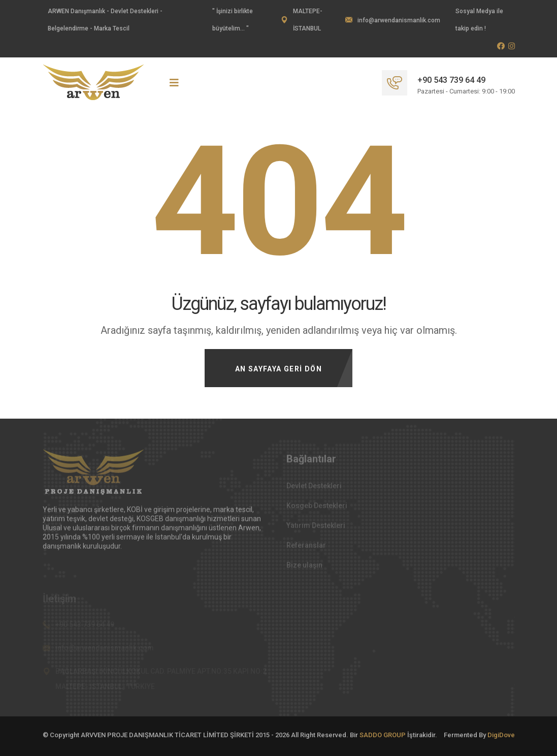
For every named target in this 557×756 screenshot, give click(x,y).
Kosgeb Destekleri (317, 508)
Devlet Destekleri (314, 488)
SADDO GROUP (383, 735)
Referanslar (306, 548)
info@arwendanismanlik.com (399, 20)
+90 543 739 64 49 (451, 80)
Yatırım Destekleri (316, 528)
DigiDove (501, 735)
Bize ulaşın (304, 568)
